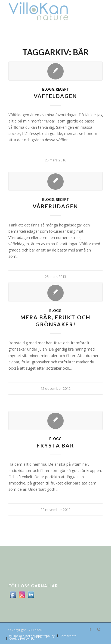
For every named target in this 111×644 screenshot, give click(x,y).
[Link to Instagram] (98, 629)
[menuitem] (32, 636)
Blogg (48, 89)
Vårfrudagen (55, 206)
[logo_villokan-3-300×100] (46, 11)
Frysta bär (55, 445)
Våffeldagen (55, 96)
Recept (62, 89)
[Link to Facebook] (90, 629)
